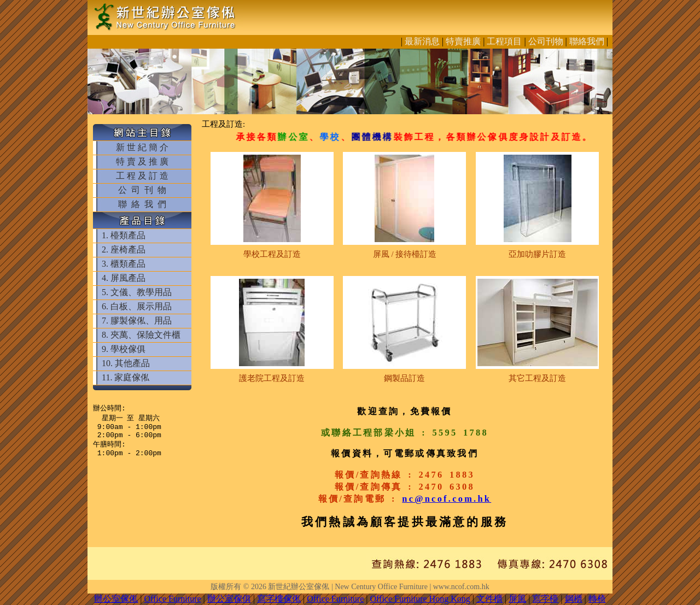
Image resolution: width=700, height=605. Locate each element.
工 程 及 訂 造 (142, 176)
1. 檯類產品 (124, 235)
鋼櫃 (574, 599)
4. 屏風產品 (124, 278)
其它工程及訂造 (537, 378)
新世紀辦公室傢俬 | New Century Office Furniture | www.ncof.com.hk (378, 587)
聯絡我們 (587, 41)
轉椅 (597, 599)
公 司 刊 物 (142, 190)
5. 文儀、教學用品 (137, 292)
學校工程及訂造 (272, 254)
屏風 (517, 599)
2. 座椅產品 (124, 249)
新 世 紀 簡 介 (142, 147)
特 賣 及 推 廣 (142, 161)
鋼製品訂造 (404, 378)
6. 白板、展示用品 (137, 306)
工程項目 (504, 41)
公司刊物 (546, 41)
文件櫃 (489, 599)
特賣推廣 (463, 41)
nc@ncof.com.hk (447, 499)
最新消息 (422, 41)
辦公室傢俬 (116, 599)
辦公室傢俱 (229, 599)
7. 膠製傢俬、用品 (137, 321)
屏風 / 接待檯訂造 (405, 254)
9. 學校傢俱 (124, 349)
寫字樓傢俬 (279, 599)
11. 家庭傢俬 (126, 377)
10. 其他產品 (126, 363)
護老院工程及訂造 (272, 378)
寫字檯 (545, 599)
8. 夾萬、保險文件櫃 (141, 335)
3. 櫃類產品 (124, 264)
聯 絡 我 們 (142, 204)
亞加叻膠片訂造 (537, 254)
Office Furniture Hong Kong (420, 599)
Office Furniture (172, 599)
